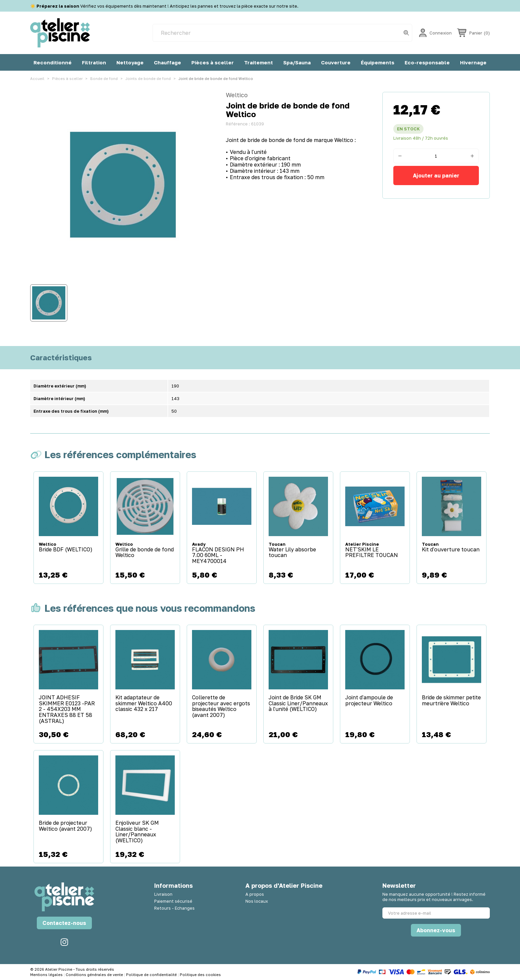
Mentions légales (47, 975)
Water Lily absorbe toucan (292, 553)
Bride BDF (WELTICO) (66, 550)
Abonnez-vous (436, 930)
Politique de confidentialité (152, 975)
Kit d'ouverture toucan (451, 550)
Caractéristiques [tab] (61, 358)
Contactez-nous (64, 923)
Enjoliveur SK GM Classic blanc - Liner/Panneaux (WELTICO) (137, 832)
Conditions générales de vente (95, 975)
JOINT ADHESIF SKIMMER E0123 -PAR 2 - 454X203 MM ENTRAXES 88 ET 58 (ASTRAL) (67, 709)
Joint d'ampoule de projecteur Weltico (369, 700)
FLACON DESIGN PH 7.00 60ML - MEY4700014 (218, 556)
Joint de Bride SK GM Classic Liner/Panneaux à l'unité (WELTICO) (298, 703)
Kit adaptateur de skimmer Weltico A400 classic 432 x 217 (144, 703)
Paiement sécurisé (173, 901)
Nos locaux (257, 901)
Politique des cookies (200, 975)
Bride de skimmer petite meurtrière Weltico (451, 700)
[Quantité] (436, 156)
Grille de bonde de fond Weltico (145, 553)
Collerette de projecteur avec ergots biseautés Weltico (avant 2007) (221, 706)
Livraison (163, 894)
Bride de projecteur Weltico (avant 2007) (65, 826)
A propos (255, 894)
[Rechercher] (282, 33)
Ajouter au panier (436, 175)
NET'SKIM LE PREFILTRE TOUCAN (372, 553)
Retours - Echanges (174, 908)
